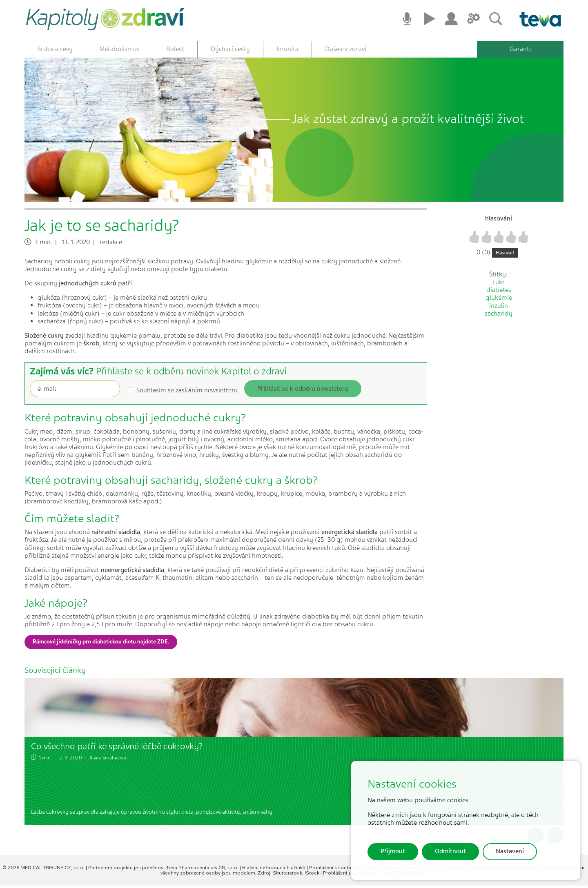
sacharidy (499, 316)
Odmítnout (450, 851)
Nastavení (510, 851)
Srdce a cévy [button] (55, 49)
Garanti (520, 49)
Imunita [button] (287, 49)
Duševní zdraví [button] (346, 49)
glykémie (499, 300)
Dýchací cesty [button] (230, 49)
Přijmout (393, 851)
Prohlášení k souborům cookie (345, 870)
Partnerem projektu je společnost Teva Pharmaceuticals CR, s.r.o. (164, 870)
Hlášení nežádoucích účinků (274, 870)
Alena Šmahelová (108, 760)
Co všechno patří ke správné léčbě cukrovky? (117, 749)
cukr (499, 285)
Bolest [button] (175, 49)
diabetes (499, 292)
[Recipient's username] (75, 391)
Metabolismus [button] (119, 49)
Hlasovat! (505, 255)
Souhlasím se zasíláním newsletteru (187, 393)
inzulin (499, 308)
